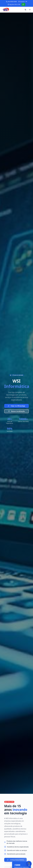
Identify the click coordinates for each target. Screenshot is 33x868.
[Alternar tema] (25, 10)
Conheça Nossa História (15, 860)
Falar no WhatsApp (16, 406)
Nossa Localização (17, 411)
